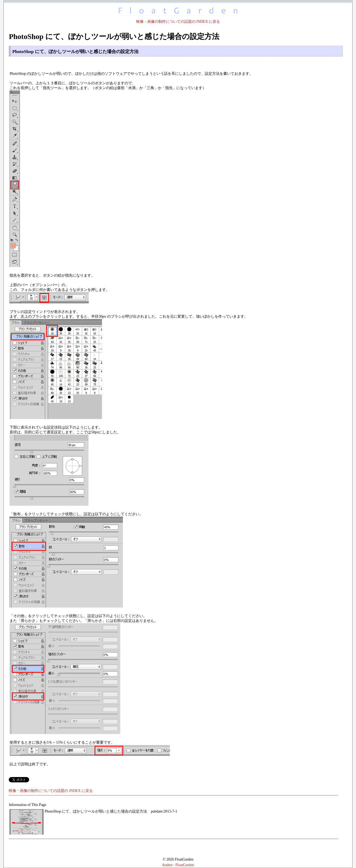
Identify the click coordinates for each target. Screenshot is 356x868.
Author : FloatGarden (178, 865)
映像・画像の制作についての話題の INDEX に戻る (178, 22)
